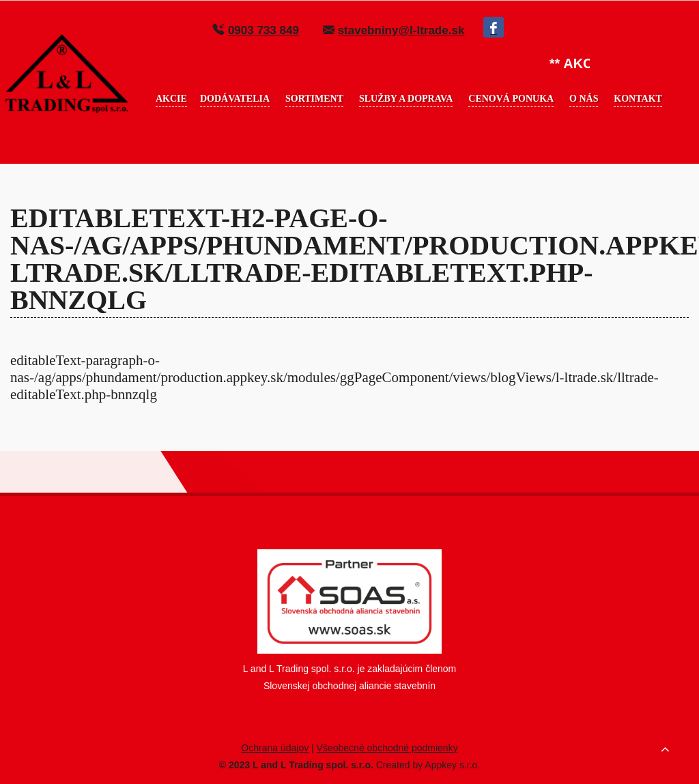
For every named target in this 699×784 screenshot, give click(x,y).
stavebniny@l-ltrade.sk (401, 30)
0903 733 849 (263, 30)
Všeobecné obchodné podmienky (387, 748)
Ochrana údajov (275, 748)
